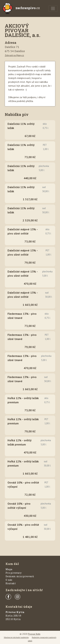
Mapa (9, 569)
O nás (9, 580)
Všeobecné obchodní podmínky (16, 637)
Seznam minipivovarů (20, 576)
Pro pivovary (14, 573)
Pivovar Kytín (34, 634)
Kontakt (11, 583)
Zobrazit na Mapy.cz (14, 55)
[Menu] (53, 8)
